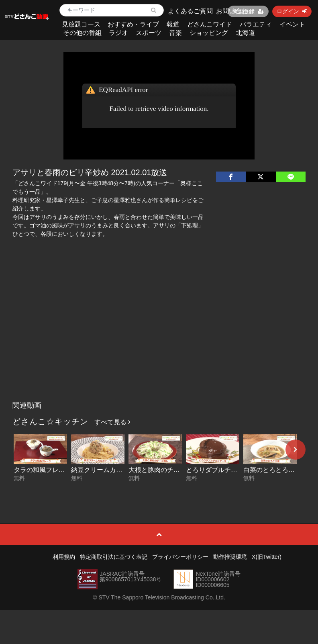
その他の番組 (82, 33)
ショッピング (209, 33)
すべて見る (112, 422)
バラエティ (256, 24)
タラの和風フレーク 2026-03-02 (60, 470)
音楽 (175, 33)
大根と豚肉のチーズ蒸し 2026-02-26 (181, 470)
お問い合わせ (235, 11)
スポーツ (149, 33)
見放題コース (81, 24)
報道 (173, 24)
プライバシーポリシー (180, 557)
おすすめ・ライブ (133, 24)
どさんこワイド (210, 24)
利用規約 (64, 557)
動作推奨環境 (230, 557)
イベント (292, 24)
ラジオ (118, 33)
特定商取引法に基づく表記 (114, 557)
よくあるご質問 (190, 11)
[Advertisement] (159, 337)
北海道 (245, 33)
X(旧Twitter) (267, 557)
